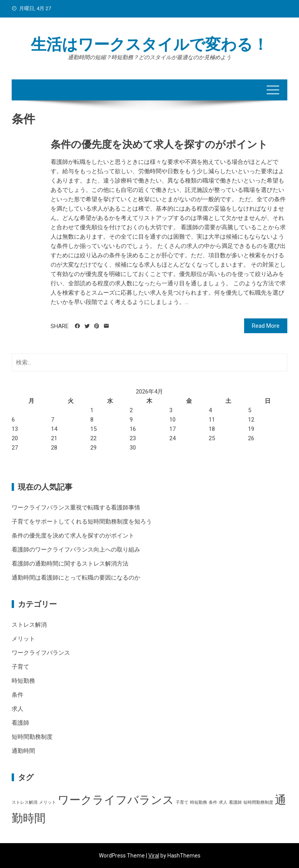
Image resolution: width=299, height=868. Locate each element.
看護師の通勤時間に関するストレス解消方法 (70, 564)
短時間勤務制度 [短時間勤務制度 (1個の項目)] (258, 802)
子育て (20, 667)
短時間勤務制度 (32, 737)
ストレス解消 (29, 625)
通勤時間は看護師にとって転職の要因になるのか (76, 578)
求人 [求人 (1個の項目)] (223, 802)
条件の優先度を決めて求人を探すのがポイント (159, 144)
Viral (154, 856)
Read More (266, 326)
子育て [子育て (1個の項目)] (182, 802)
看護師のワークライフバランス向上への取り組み (76, 550)
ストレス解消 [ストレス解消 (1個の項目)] (25, 802)
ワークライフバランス (41, 653)
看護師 (20, 723)
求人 (18, 709)
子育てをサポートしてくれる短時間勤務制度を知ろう (82, 522)
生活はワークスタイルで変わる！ (149, 45)
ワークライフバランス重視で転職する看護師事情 (76, 508)
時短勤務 (23, 681)
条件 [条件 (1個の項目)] (213, 802)
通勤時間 (23, 751)
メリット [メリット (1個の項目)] (47, 802)
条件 (18, 695)
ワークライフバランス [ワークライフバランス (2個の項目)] (116, 800)
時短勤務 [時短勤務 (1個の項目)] (199, 802)
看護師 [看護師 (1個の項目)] (235, 802)
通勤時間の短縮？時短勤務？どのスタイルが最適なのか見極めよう (149, 57)
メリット (23, 639)
